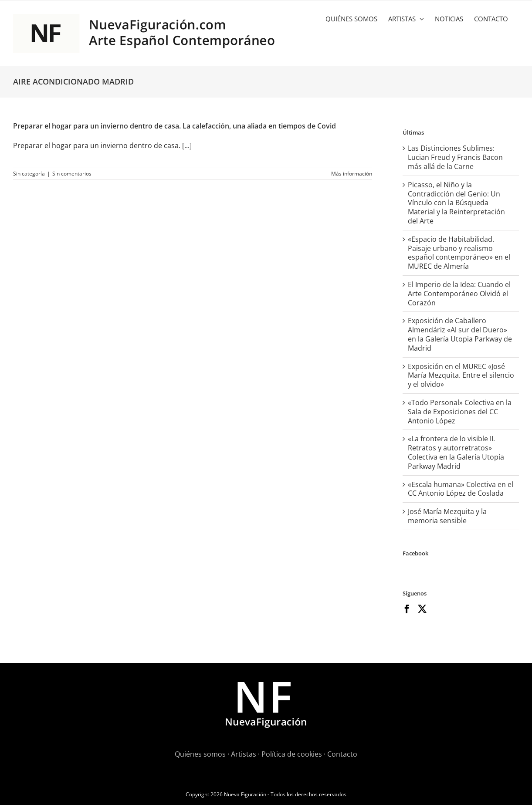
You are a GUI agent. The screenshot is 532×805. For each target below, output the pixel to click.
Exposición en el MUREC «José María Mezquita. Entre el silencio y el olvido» (461, 375)
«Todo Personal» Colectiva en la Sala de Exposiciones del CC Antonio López (460, 412)
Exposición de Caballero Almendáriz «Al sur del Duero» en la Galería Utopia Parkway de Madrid (460, 334)
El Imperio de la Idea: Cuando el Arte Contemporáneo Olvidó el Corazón (459, 294)
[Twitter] (422, 609)
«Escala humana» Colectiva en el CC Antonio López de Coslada (461, 489)
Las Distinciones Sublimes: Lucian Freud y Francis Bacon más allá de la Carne (455, 157)
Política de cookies (292, 754)
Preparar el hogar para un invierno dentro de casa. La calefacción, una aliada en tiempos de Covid (175, 126)
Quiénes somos (200, 754)
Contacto (342, 754)
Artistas (244, 754)
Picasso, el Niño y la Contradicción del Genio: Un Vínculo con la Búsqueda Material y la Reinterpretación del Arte (456, 203)
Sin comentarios (72, 174)
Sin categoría (29, 174)
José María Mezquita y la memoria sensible (447, 516)
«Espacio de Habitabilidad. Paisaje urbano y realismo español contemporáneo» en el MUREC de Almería (459, 253)
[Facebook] (407, 609)
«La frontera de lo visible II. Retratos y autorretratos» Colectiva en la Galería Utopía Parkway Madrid (456, 452)
